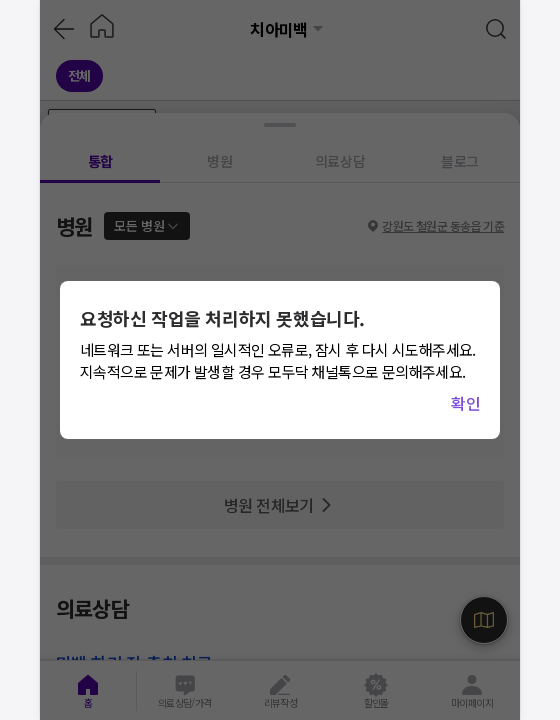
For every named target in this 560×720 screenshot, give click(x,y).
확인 (465, 403)
